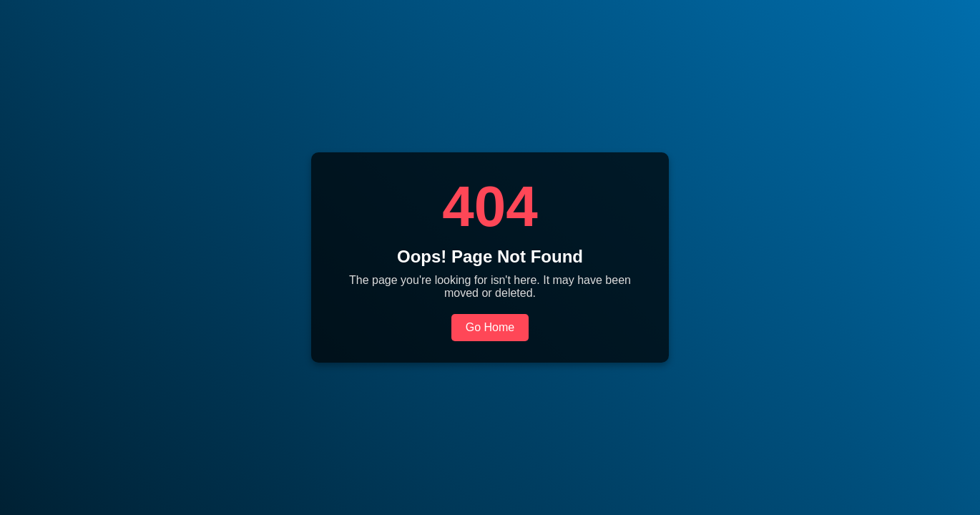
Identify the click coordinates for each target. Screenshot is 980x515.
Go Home (490, 327)
